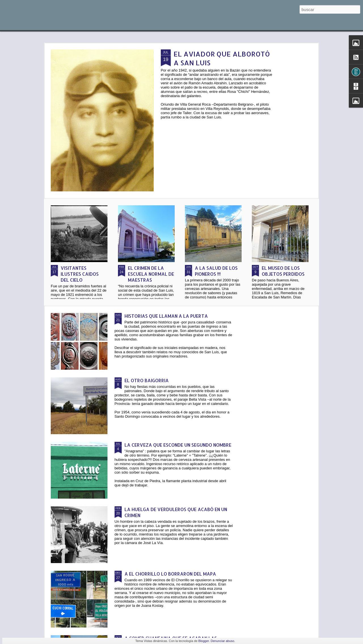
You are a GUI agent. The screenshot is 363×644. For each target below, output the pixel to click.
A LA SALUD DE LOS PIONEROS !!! (216, 271)
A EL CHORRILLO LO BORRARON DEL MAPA (170, 574)
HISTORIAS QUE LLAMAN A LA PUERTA (166, 316)
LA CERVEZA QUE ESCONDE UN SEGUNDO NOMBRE (178, 445)
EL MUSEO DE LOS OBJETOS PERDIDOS (283, 271)
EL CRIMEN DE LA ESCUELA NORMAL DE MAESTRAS (151, 274)
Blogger (203, 641)
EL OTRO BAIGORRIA (147, 380)
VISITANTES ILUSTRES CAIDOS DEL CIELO (80, 274)
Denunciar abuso (222, 641)
